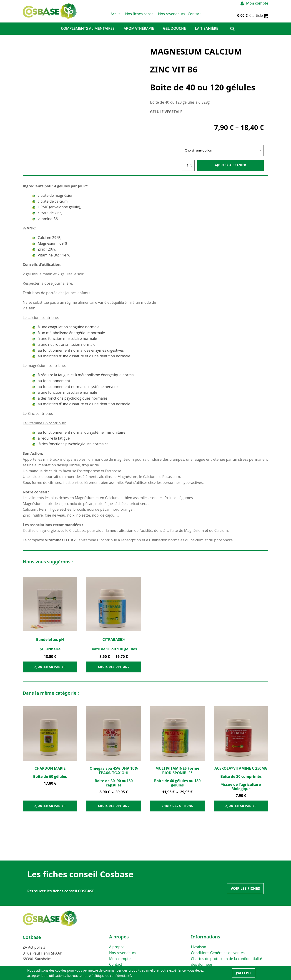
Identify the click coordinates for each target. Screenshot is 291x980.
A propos (117, 951)
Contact (201, 16)
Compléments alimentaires (88, 32)
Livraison (199, 951)
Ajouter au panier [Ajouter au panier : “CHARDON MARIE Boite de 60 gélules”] (50, 810)
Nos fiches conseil (147, 16)
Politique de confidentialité (111, 976)
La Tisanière (207, 32)
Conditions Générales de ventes (218, 957)
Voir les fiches (245, 893)
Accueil (123, 16)
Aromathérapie (139, 32)
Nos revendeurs (179, 16)
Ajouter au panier (230, 169)
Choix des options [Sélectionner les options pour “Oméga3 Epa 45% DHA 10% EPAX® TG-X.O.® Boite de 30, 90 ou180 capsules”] (114, 810)
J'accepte (244, 973)
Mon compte (120, 963)
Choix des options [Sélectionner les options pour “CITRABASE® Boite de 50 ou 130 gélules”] (114, 671)
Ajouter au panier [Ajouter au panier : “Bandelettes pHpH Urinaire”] (50, 671)
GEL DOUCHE (174, 32)
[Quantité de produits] (188, 169)
